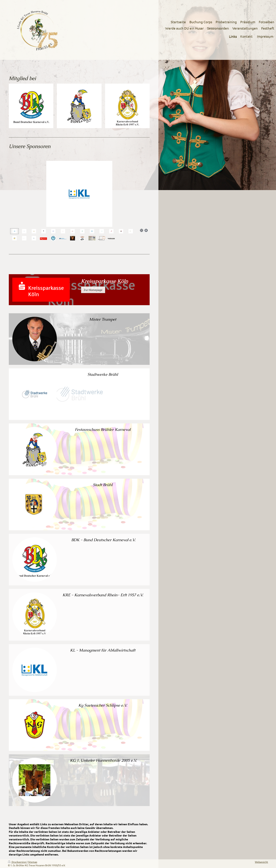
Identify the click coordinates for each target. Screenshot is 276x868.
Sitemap (33, 862)
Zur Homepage (93, 290)
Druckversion (17, 862)
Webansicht (261, 862)
